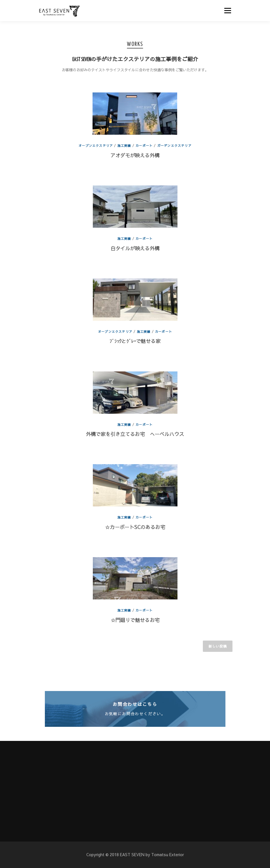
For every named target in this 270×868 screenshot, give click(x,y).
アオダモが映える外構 (135, 155)
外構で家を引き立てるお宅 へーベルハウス (135, 434)
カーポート (144, 146)
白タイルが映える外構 (135, 248)
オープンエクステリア (96, 146)
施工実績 (124, 146)
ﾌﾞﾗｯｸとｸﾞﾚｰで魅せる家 (135, 341)
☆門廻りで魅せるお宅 (135, 620)
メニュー (228, 11)
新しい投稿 (218, 646)
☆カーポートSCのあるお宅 (135, 527)
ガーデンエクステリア (174, 146)
